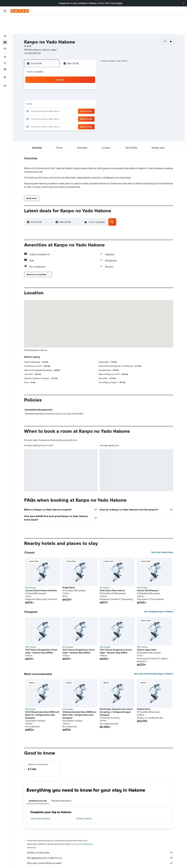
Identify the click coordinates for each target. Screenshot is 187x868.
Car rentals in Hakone (40, 802)
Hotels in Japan (65, 862)
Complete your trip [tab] (38, 784)
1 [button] (89, 74)
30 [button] (47, 109)
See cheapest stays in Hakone (159, 595)
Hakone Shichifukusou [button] (148, 574)
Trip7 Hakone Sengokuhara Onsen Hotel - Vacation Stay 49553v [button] (41, 635)
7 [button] (82, 81)
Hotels (40, 862)
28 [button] (82, 102)
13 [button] (75, 88)
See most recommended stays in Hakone (154, 657)
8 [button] (89, 81)
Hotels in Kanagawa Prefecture (87, 862)
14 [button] (82, 88)
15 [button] (89, 88)
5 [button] (68, 81)
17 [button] (54, 95)
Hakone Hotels (109, 862)
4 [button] (61, 81)
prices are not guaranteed (82, 828)
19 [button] (68, 95)
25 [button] (61, 102)
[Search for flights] (5, 20)
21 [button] (82, 95)
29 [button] (89, 102)
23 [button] (47, 102)
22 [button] (89, 95)
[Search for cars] (5, 32)
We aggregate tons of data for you (100, 841)
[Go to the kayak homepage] (20, 11)
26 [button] (68, 102)
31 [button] (54, 109)
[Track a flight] (5, 47)
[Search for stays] (5, 26)
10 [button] (54, 88)
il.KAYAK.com (29, 862)
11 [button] (61, 88)
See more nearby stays (162, 536)
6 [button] (75, 81)
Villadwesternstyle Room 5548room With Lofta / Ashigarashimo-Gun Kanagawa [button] (79, 698)
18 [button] (61, 95)
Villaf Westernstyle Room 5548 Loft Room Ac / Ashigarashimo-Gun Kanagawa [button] (42, 698)
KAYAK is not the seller (100, 836)
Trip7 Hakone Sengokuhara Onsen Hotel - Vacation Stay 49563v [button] (79, 635)
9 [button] (47, 88)
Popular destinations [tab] (61, 784)
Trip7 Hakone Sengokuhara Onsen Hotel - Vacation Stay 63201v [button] (116, 635)
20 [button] (75, 95)
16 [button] (47, 95)
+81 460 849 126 (32, 37)
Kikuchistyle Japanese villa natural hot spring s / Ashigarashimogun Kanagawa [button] (116, 696)
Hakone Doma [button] (144, 693)
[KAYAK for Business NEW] (5, 53)
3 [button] (54, 81)
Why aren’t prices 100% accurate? (100, 847)
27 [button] (75, 102)
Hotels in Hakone (84, 802)
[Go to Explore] (5, 40)
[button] (184, 3)
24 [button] (54, 102)
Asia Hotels (51, 862)
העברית (119, 3)
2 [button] (47, 81)
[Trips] (5, 61)
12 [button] (68, 88)
